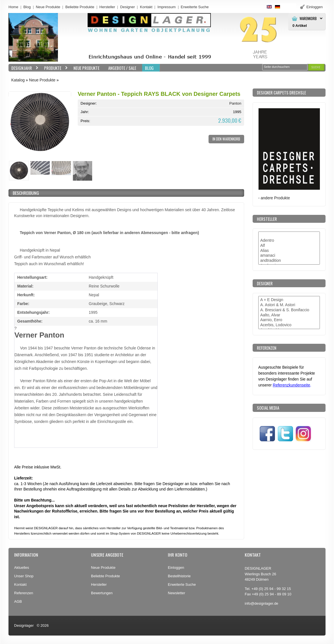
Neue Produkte (48, 7)
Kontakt (146, 7)
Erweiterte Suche (182, 584)
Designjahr (23, 68)
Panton (235, 103)
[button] (316, 67)
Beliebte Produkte (80, 7)
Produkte (55, 68)
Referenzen (24, 593)
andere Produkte (275, 198)
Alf (289, 246)
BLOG (149, 68)
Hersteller (107, 7)
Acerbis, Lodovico (289, 325)
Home (13, 7)
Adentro (289, 241)
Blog (27, 7)
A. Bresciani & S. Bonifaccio (289, 310)
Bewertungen (102, 593)
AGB (18, 601)
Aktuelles (22, 568)
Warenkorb (308, 19)
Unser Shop (24, 576)
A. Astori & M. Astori (289, 305)
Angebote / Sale (122, 68)
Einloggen (176, 568)
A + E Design (289, 300)
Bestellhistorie (179, 576)
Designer (127, 7)
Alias (289, 251)
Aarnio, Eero (289, 320)
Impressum (166, 7)
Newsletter (176, 593)
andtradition (289, 261)
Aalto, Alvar (289, 315)
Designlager (24, 625)
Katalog (18, 80)
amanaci (289, 256)
